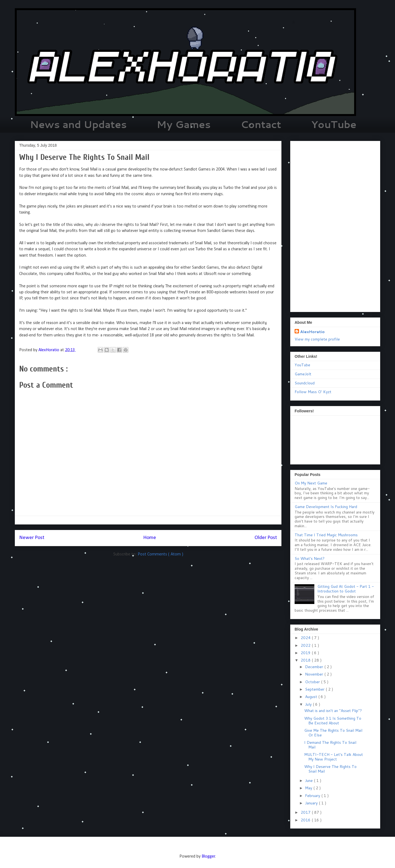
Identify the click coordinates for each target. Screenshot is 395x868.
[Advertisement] (335, 225)
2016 (306, 820)
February (313, 796)
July (309, 704)
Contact (261, 124)
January (312, 803)
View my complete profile (317, 339)
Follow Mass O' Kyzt (313, 392)
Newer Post (32, 538)
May (309, 788)
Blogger (208, 856)
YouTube (334, 124)
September (315, 689)
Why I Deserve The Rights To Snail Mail (330, 769)
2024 (306, 638)
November (315, 674)
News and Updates (78, 124)
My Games (184, 124)
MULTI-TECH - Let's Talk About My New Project (334, 757)
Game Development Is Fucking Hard (326, 507)
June (309, 781)
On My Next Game (311, 483)
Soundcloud (305, 383)
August (312, 697)
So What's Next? (310, 558)
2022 (306, 645)
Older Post (266, 538)
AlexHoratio (312, 332)
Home (150, 538)
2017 (306, 812)
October (313, 682)
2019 (306, 653)
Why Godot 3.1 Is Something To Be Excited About (333, 721)
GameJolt (303, 374)
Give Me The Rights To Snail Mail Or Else (333, 733)
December (315, 667)
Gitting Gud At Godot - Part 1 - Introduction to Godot (346, 589)
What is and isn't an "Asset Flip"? (333, 711)
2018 (306, 660)
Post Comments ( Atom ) (160, 554)
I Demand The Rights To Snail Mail (330, 745)
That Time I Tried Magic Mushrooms (326, 535)
